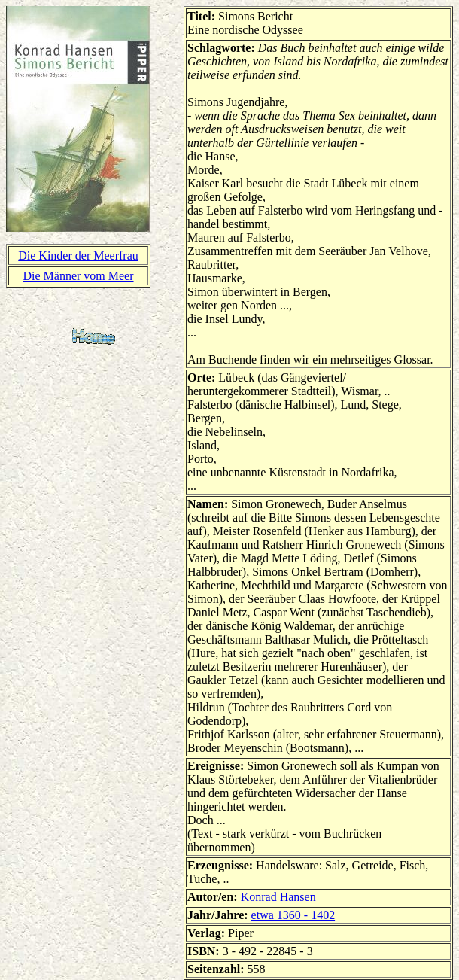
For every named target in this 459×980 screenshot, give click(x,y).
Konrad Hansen (278, 897)
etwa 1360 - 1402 (293, 915)
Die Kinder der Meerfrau (78, 256)
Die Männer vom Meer (78, 276)
